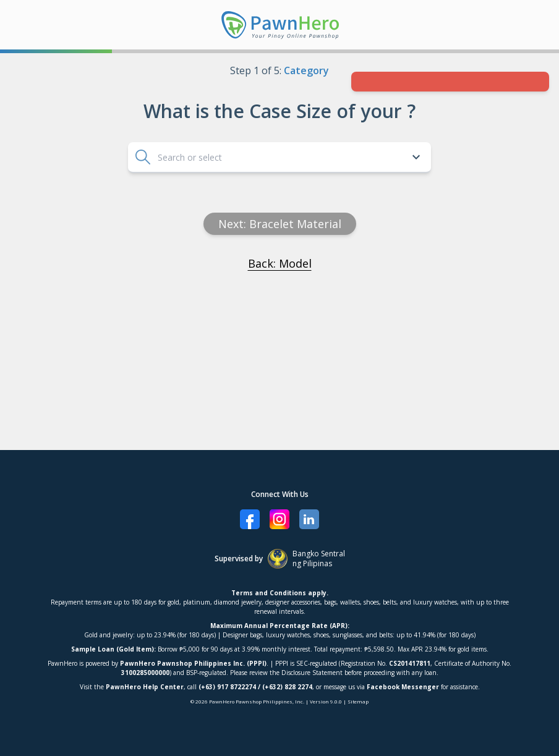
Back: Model (280, 263)
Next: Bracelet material (280, 224)
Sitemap (358, 701)
